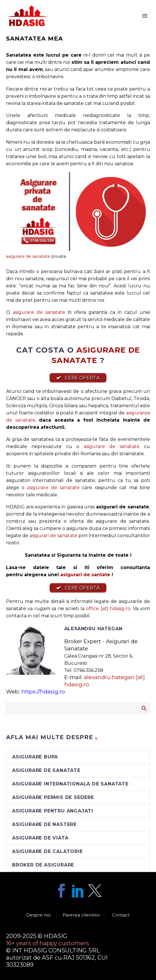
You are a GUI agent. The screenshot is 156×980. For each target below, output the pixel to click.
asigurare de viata (40, 838)
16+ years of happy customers (48, 943)
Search (144, 708)
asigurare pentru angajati (53, 811)
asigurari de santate (85, 575)
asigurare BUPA (35, 757)
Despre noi (38, 915)
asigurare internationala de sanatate (70, 784)
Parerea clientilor (81, 915)
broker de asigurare (43, 865)
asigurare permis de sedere (53, 797)
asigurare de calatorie (47, 851)
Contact (121, 915)
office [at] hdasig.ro (108, 609)
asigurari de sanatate (53, 536)
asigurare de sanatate (28, 256)
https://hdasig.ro (43, 692)
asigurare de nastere (44, 824)
